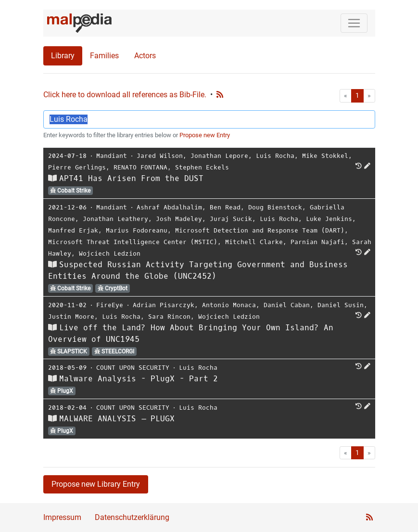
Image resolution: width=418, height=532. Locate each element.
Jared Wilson (160, 156)
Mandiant (112, 156)
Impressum (62, 517)
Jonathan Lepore (219, 156)
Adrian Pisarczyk (164, 305)
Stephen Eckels (202, 167)
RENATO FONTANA (140, 167)
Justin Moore (71, 317)
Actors (145, 56)
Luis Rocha (275, 156)
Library (63, 56)
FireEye (110, 305)
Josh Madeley (179, 219)
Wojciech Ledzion (110, 253)
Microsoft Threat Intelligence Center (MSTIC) (133, 242)
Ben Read (225, 207)
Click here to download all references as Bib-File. (125, 95)
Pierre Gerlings (77, 167)
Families (104, 56)
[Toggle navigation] (354, 23)
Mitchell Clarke (254, 242)
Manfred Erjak (73, 230)
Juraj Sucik (231, 219)
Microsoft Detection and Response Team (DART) (260, 230)
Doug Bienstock (275, 207)
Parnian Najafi (317, 242)
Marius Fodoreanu (137, 230)
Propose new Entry (205, 135)
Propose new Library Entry (96, 484)
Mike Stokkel (325, 156)
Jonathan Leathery (115, 219)
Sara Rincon (169, 317)
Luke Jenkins (329, 219)
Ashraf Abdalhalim (169, 207)
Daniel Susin (341, 305)
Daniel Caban (287, 305)
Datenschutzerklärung (132, 517)
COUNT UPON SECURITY (133, 368)
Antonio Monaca (229, 305)
